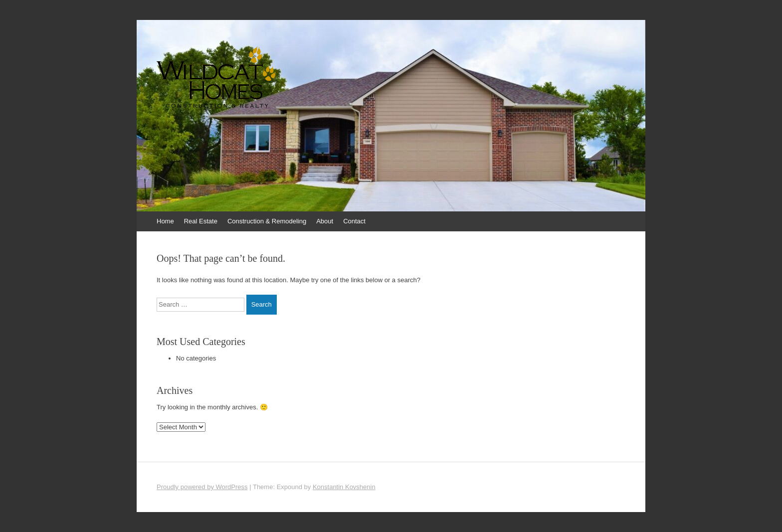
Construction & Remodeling (267, 221)
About (325, 221)
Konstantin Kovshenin (344, 487)
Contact (354, 221)
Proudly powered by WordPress (202, 487)
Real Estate (201, 221)
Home (165, 221)
